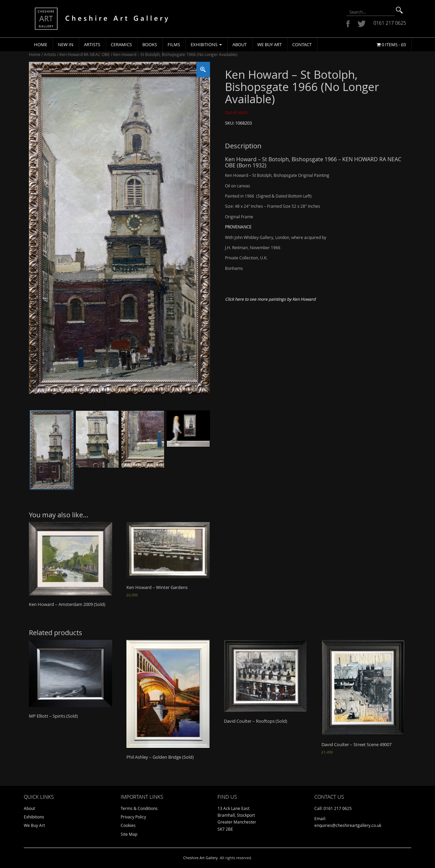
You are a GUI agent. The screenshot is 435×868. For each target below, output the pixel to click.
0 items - (391, 44)
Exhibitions (206, 44)
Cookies (128, 825)
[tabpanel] (119, 228)
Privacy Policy (133, 817)
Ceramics (121, 44)
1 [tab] (104, 403)
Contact (302, 44)
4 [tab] (135, 403)
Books (150, 44)
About (240, 44)
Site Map (129, 834)
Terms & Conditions (139, 808)
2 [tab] (114, 403)
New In (66, 44)
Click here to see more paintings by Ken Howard (270, 299)
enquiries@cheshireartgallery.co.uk (348, 825)
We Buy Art (269, 44)
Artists (92, 44)
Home (41, 44)
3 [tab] (124, 403)
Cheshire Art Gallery (201, 858)
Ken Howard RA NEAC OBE (85, 54)
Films (174, 44)
